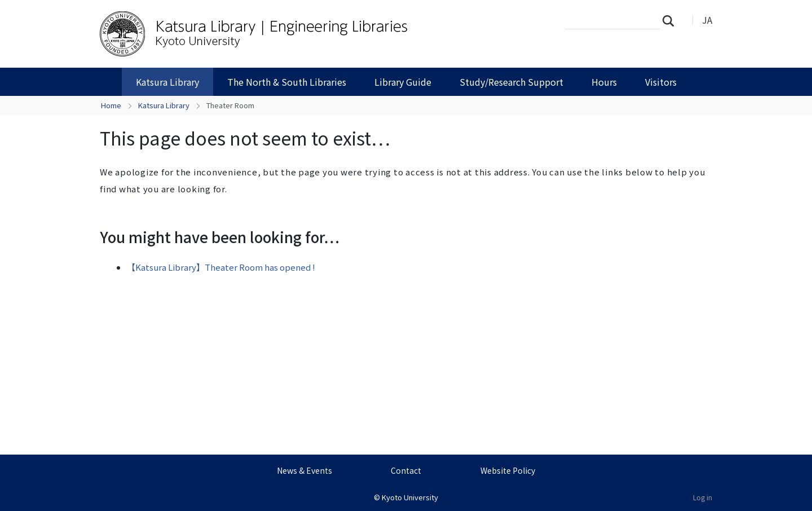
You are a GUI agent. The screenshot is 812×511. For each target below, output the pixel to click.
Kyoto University (410, 497)
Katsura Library (167, 82)
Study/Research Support (511, 82)
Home (111, 105)
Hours (604, 82)
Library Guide (403, 82)
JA (707, 20)
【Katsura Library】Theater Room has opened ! (221, 267)
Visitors (661, 82)
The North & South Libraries (287, 82)
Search (672, 20)
